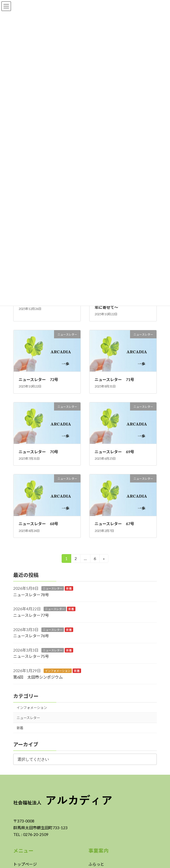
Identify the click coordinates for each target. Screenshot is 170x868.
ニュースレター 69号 (114, 452)
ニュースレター (53, 588)
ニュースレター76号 (31, 636)
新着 (69, 588)
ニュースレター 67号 (114, 524)
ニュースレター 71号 (114, 379)
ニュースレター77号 (31, 615)
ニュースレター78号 (31, 595)
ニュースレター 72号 (38, 379)
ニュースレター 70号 (38, 452)
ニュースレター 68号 (40, 524)
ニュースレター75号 (31, 656)
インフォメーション (58, 671)
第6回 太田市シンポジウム (38, 677)
